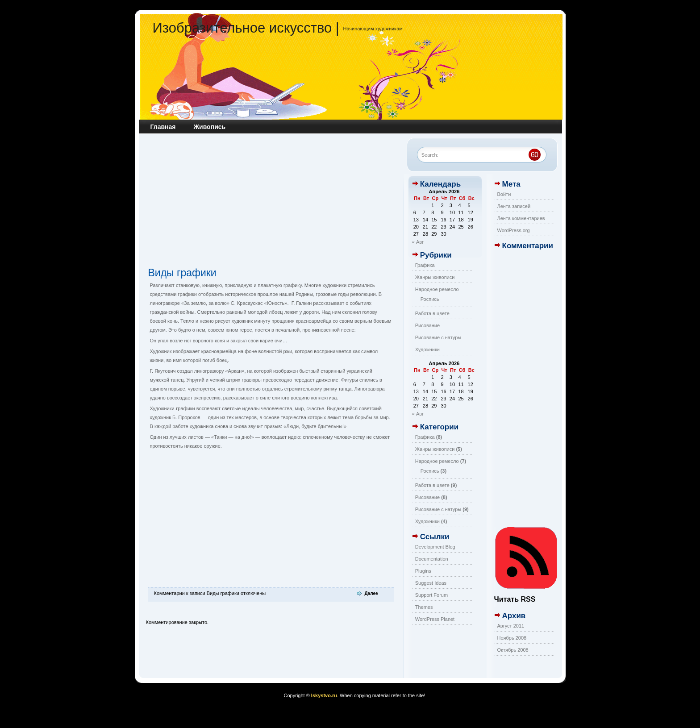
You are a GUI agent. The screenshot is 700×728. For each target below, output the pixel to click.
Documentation (432, 559)
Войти (504, 194)
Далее (371, 593)
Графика (425, 265)
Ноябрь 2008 (512, 638)
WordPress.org (514, 230)
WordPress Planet (435, 619)
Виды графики (182, 273)
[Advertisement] (271, 202)
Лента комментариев (521, 218)
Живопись (209, 127)
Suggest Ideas (431, 583)
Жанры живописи (435, 277)
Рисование (427, 325)
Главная (163, 127)
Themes (424, 607)
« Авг (418, 242)
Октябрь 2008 (513, 650)
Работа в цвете (432, 313)
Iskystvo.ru (324, 695)
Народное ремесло (437, 289)
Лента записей (514, 206)
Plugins (423, 571)
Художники (427, 349)
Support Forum (431, 595)
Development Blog (435, 547)
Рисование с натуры (438, 337)
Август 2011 (511, 626)
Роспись (430, 299)
